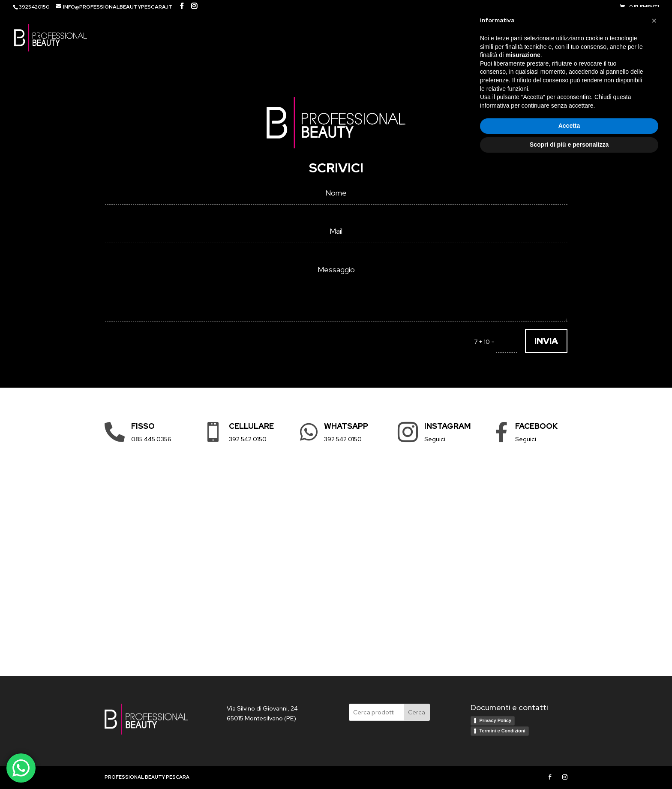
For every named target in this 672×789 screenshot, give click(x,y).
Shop (543, 38)
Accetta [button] (569, 747)
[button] (654, 641)
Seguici (435, 439)
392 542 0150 (248, 439)
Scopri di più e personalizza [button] (569, 765)
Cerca (417, 712)
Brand (581, 38)
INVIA (546, 341)
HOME (516, 38)
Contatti (626, 38)
